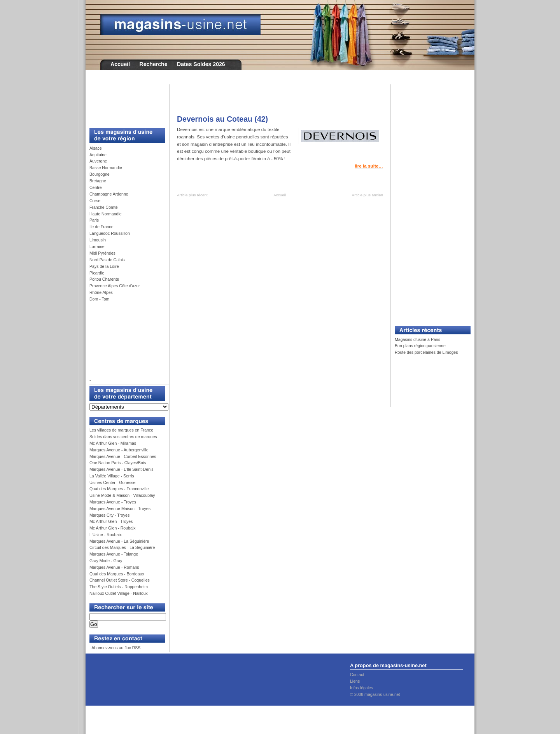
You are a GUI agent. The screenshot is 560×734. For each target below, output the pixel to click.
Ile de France (101, 227)
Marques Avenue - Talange (114, 554)
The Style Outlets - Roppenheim (119, 587)
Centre (96, 187)
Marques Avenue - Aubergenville (119, 450)
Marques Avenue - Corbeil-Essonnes (123, 456)
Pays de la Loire (104, 266)
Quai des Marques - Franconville (119, 489)
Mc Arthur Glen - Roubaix (112, 528)
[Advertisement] (124, 102)
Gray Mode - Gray (106, 561)
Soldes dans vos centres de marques (123, 437)
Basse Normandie (106, 168)
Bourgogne (100, 174)
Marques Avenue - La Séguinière (119, 541)
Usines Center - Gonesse (112, 482)
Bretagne (98, 181)
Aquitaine (98, 155)
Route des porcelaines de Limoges (426, 352)
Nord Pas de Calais (107, 260)
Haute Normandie (106, 214)
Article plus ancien (367, 195)
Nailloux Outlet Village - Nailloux (119, 593)
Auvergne (98, 161)
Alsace (96, 148)
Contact (357, 675)
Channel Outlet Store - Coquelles (120, 580)
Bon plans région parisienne (420, 346)
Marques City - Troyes (109, 515)
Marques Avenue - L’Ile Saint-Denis (122, 469)
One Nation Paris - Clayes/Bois (118, 463)
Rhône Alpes (101, 292)
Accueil (120, 64)
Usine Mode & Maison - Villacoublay (122, 495)
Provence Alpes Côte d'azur (115, 286)
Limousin (98, 240)
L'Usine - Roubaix (106, 535)
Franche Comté (104, 207)
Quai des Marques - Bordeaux (117, 574)
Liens (355, 681)
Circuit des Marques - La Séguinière (122, 547)
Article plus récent (192, 195)
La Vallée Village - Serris (112, 476)
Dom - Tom (99, 299)
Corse (95, 201)
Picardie (97, 273)
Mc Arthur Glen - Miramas (113, 443)
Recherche (154, 64)
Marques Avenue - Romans (114, 567)
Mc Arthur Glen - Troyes (111, 521)
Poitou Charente (104, 279)
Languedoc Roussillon (110, 233)
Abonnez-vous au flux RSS (115, 648)
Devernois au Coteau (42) (222, 119)
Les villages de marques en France (121, 430)
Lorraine (97, 246)
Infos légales (361, 688)
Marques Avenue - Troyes (113, 502)
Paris (94, 220)
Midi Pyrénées (102, 253)
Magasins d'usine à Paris (417, 339)
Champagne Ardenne (109, 194)
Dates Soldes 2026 (201, 64)
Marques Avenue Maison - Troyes (120, 509)
